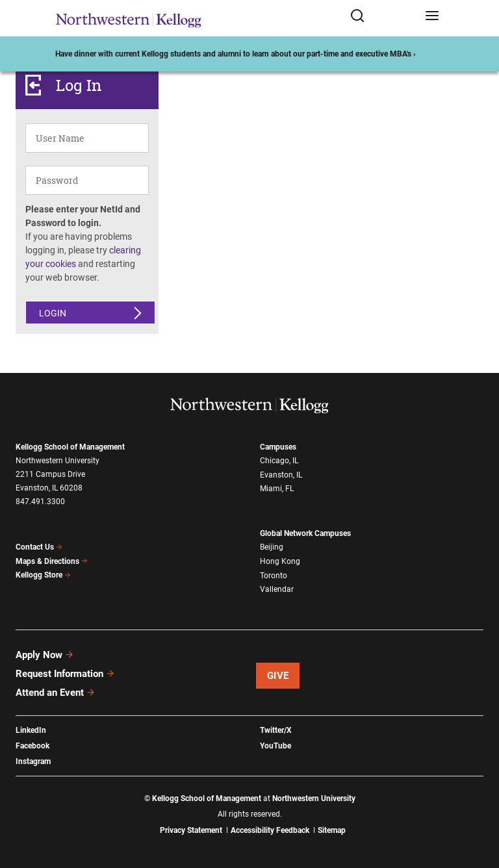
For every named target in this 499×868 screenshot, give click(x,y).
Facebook (32, 746)
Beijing (272, 547)
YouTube (275, 746)
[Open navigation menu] (432, 18)
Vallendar (277, 589)
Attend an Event (56, 693)
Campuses (278, 447)
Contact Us (39, 547)
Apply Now (45, 655)
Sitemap (332, 830)
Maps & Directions (52, 561)
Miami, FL (277, 489)
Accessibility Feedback (270, 830)
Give (278, 676)
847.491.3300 (40, 502)
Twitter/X (276, 730)
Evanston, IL (281, 475)
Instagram (33, 761)
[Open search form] (383, 18)
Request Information (65, 674)
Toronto (274, 576)
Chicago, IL (279, 461)
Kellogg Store (44, 575)
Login (53, 313)
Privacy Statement (191, 830)
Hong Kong (280, 561)
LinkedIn (31, 730)
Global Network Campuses (305, 533)
